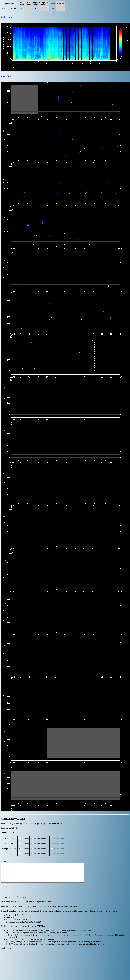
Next (10, 17)
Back (3, 17)
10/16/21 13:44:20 (9, 9)
